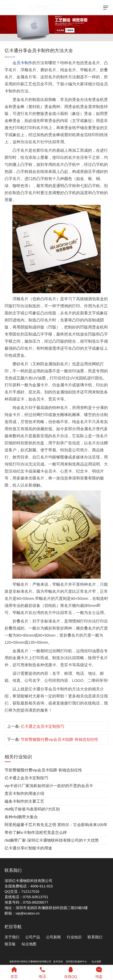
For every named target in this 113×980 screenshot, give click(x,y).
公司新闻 (53, 937)
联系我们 (95, 937)
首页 (14, 972)
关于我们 (12, 937)
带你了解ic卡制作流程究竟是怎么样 (36, 833)
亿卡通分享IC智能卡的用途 (28, 848)
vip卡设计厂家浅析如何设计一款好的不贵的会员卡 (49, 786)
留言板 (10, 944)
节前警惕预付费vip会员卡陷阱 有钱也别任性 (59, 740)
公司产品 (33, 937)
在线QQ (71, 972)
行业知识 (74, 937)
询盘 (99, 972)
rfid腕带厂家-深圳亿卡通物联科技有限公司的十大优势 (52, 840)
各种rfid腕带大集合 (21, 817)
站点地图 (29, 944)
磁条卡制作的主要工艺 (24, 801)
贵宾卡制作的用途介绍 (24, 794)
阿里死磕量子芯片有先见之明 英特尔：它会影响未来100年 (56, 825)
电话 (42, 972)
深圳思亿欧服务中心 (76, 962)
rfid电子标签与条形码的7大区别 (32, 809)
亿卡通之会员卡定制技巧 (42, 726)
